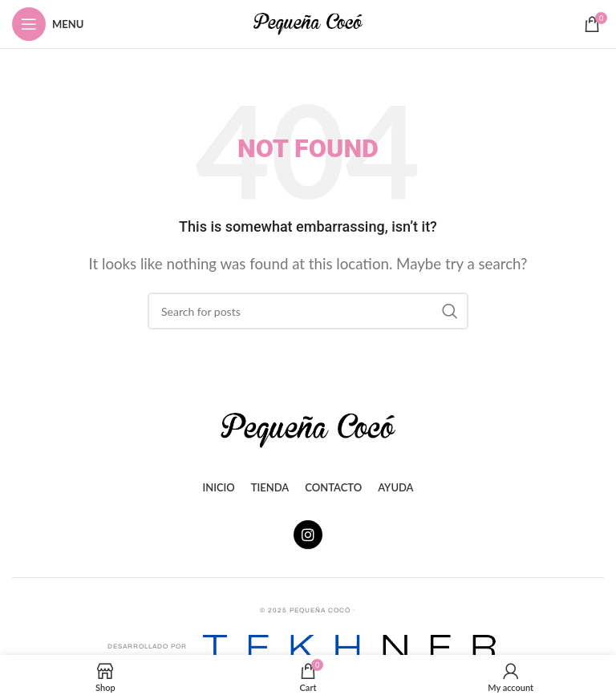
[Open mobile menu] (48, 24)
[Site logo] (308, 22)
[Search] (308, 311)
